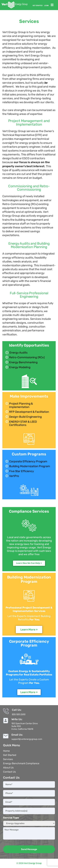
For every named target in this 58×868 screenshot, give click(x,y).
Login (46, 6)
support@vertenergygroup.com (27, 739)
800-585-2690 (19, 714)
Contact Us (9, 772)
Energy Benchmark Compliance (21, 763)
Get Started (38, 6)
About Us (8, 768)
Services (8, 759)
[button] (52, 5)
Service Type (11, 818)
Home (6, 751)
